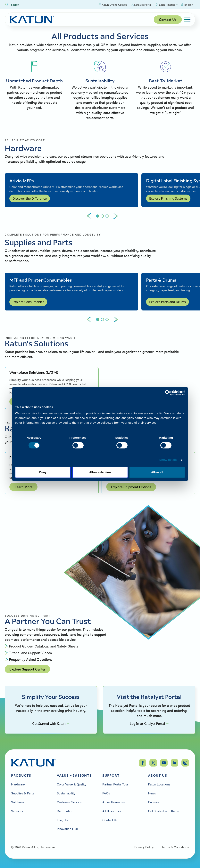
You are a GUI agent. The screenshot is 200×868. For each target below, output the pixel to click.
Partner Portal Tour (115, 784)
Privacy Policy (144, 847)
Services (17, 811)
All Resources (112, 811)
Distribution (65, 811)
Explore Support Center (27, 669)
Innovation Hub (67, 829)
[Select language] (188, 5)
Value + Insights (74, 776)
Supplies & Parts (23, 793)
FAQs (106, 793)
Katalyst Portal (141, 5)
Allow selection (100, 472)
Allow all (157, 472)
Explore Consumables (28, 302)
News (152, 793)
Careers (153, 802)
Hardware (18, 784)
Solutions (18, 802)
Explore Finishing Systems (168, 198)
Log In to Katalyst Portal (149, 724)
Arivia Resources (114, 802)
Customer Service (69, 802)
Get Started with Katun (51, 724)
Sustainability (66, 793)
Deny (43, 472)
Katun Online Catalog (113, 5)
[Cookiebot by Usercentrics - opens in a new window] (168, 393)
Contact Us (168, 19)
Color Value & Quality (72, 784)
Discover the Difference (30, 198)
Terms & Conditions (175, 847)
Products (21, 776)
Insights (62, 820)
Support (111, 776)
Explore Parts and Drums (167, 302)
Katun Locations (159, 784)
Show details (168, 460)
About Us (158, 776)
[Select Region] (166, 5)
